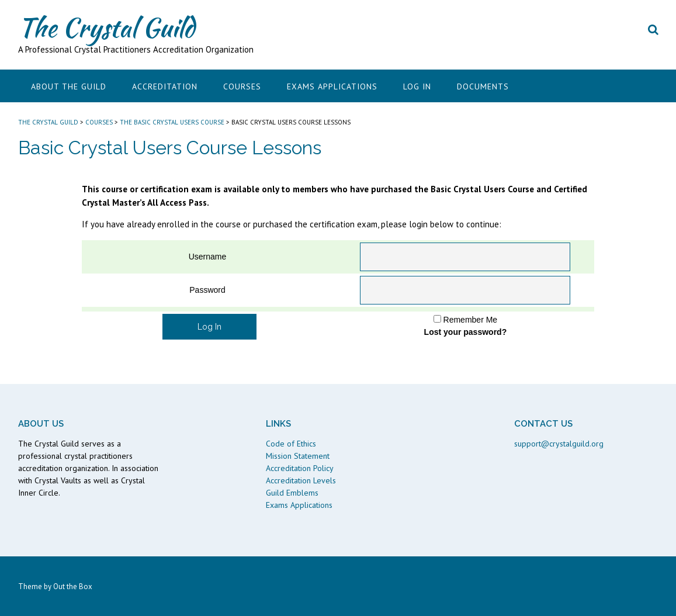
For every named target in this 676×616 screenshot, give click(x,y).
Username (208, 257)
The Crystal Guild (106, 27)
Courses (242, 86)
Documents (483, 86)
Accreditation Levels (301, 480)
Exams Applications (332, 86)
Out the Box (73, 586)
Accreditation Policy (300, 468)
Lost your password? (466, 332)
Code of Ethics (291, 444)
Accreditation (165, 86)
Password (207, 290)
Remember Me (471, 320)
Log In (417, 86)
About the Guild (69, 86)
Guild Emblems (292, 493)
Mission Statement (298, 456)
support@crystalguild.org (559, 444)
